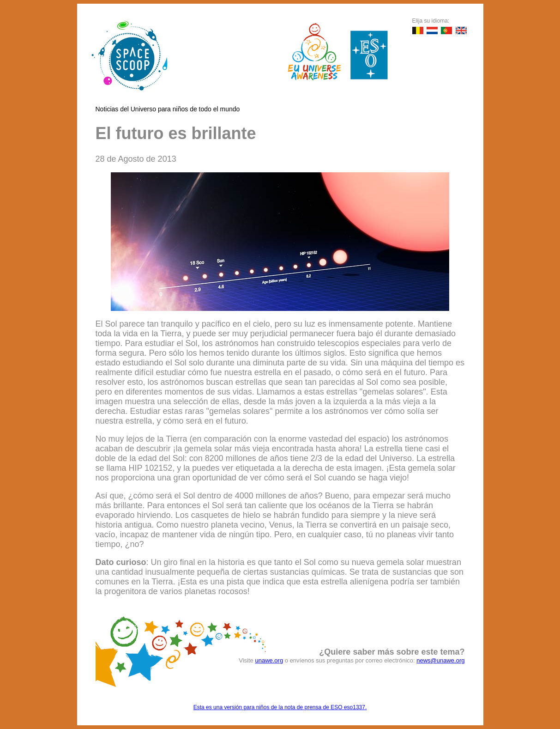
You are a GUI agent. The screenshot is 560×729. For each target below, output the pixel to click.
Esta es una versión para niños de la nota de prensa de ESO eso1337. (280, 707)
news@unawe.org (440, 660)
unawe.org (269, 660)
